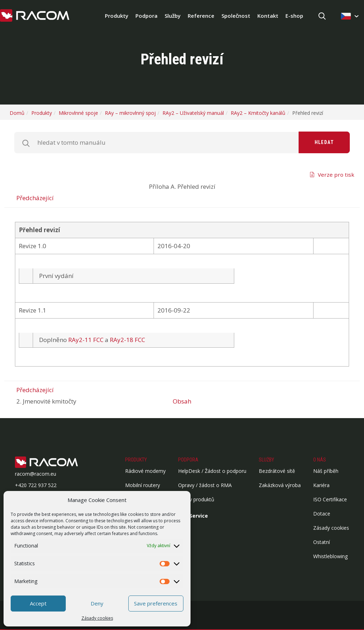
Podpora (146, 16)
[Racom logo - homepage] (35, 16)
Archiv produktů (196, 499)
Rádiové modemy (145, 471)
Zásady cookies (97, 618)
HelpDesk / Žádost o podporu (212, 471)
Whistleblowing (330, 556)
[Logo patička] (58, 463)
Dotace (322, 514)
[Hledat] (322, 17)
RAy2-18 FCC (127, 340)
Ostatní (322, 542)
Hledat (324, 142)
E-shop (294, 16)
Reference (201, 16)
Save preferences (156, 603)
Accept (38, 603)
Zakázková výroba (280, 485)
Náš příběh (326, 471)
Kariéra (321, 485)
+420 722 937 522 (36, 485)
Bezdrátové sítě (277, 471)
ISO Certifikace (330, 499)
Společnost (236, 16)
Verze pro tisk (336, 175)
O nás (320, 460)
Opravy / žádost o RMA (205, 485)
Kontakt (268, 16)
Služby (173, 16)
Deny (97, 603)
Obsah (182, 401)
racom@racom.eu (36, 474)
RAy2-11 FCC (86, 340)
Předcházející (35, 198)
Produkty (117, 16)
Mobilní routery (143, 485)
